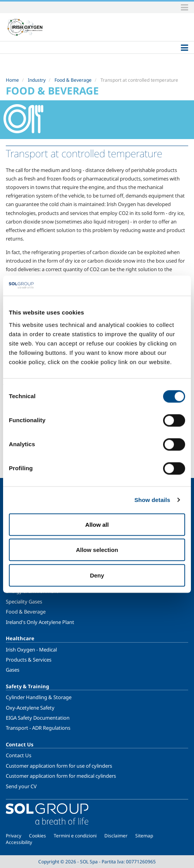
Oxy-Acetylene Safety (30, 708)
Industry (37, 80)
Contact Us (19, 755)
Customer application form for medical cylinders (61, 776)
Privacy (14, 836)
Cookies (37, 836)
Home (12, 80)
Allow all (97, 524)
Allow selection (97, 550)
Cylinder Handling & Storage (39, 697)
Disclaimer (116, 836)
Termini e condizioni (75, 836)
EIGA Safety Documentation (38, 718)
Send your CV (21, 786)
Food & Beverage (73, 80)
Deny (97, 575)
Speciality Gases (24, 602)
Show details (152, 500)
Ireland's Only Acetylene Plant (40, 622)
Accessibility (19, 842)
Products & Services (29, 660)
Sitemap (144, 836)
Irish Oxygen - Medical (31, 650)
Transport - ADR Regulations (38, 728)
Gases (13, 670)
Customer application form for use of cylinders (59, 766)
